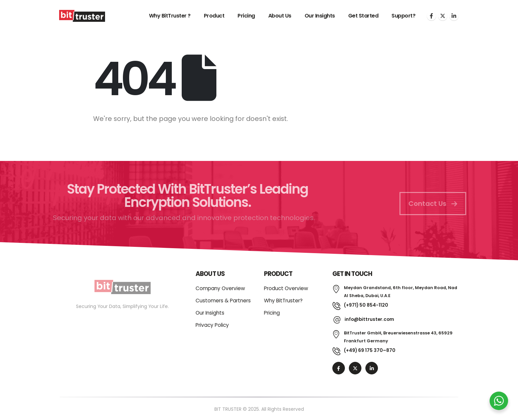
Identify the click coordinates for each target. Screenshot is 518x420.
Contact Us (438, 204)
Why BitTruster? (283, 301)
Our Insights (320, 16)
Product (214, 16)
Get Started (363, 16)
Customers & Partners (223, 301)
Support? (403, 16)
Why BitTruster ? (170, 16)
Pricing (246, 16)
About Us (280, 16)
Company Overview (220, 288)
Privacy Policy (212, 325)
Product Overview (286, 288)
